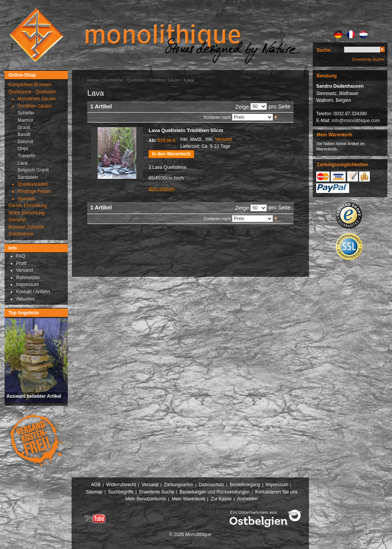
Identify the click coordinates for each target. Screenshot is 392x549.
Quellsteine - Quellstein (124, 80)
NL (363, 34)
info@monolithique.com (356, 121)
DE (338, 34)
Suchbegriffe (121, 492)
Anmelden (248, 499)
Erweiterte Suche (368, 59)
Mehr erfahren (162, 189)
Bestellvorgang (245, 485)
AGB (96, 485)
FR (351, 34)
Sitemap (94, 492)
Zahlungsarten (179, 485)
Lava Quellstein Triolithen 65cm (186, 130)
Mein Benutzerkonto (146, 499)
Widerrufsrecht (121, 485)
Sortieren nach (217, 117)
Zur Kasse (221, 499)
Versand (224, 139)
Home (93, 80)
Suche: (324, 50)
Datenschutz (212, 485)
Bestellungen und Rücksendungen (215, 492)
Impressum (277, 485)
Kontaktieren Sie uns (277, 492)
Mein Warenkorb (189, 499)
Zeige (242, 107)
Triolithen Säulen (165, 80)
